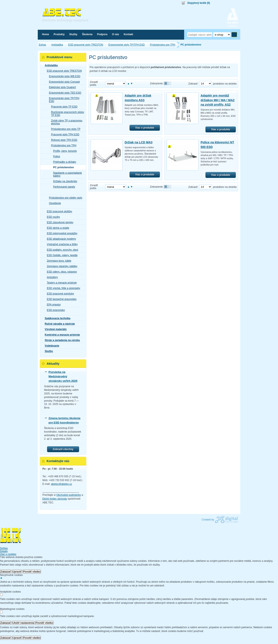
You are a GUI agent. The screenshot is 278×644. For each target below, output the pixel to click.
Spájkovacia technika (56, 318)
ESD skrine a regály (57, 228)
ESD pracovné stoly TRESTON (63, 71)
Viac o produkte (145, 128)
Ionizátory (51, 277)
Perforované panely (63, 187)
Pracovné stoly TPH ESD (64, 134)
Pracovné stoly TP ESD (63, 107)
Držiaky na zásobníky (64, 181)
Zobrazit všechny (63, 449)
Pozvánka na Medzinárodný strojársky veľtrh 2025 (63, 376)
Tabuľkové (169, 83)
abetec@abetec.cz (62, 484)
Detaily (4, 551)
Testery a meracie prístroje (60, 283)
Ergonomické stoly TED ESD (64, 93)
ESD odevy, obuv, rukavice (61, 272)
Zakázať (6, 572)
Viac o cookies (8, 554)
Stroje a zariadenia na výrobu (61, 340)
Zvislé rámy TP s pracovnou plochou (65, 122)
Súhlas (4, 548)
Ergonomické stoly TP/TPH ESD (63, 100)
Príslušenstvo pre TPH (62, 145)
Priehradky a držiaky (63, 162)
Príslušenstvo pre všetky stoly (64, 198)
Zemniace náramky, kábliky (61, 266)
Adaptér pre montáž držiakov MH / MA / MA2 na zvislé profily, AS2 (218, 100)
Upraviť (17, 572)
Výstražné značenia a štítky (61, 244)
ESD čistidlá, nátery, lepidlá (61, 255)
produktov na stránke (225, 84)
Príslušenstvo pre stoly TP (64, 129)
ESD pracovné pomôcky (59, 294)
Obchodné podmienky (69, 495)
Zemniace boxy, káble (58, 261)
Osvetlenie (54, 203)
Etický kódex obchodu (55, 499)
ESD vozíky (52, 217)
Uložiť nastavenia (23, 623)
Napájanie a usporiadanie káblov (66, 174)
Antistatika (50, 65)
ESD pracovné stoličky (58, 211)
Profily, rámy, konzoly (64, 151)
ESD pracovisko (55, 310)
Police (55, 156)
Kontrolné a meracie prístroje (61, 335)
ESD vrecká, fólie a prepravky (62, 288)
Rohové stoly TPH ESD (63, 140)
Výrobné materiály (54, 329)
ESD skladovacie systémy (60, 239)
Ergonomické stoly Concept (63, 82)
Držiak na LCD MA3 (139, 142)
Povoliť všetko (32, 572)
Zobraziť (193, 84)
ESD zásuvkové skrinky (59, 222)
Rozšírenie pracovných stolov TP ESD (66, 114)
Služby (48, 351)
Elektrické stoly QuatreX (61, 87)
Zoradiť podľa (94, 83)
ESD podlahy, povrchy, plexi (61, 250)
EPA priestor (53, 305)
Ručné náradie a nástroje (59, 324)
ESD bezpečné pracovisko (60, 299)
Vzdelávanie (51, 346)
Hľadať (234, 35)
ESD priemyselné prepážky (61, 233)
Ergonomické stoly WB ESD (63, 76)
